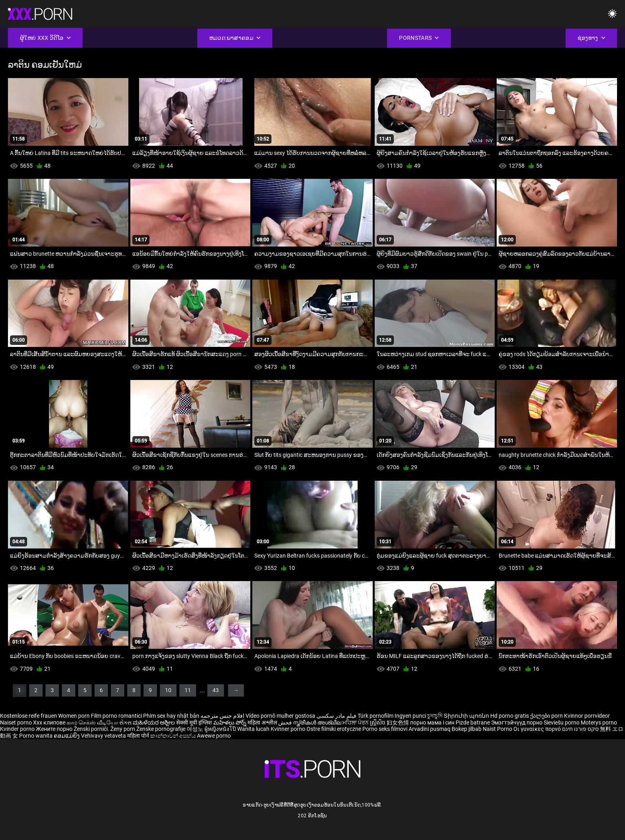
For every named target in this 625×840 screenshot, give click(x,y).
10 (168, 690)
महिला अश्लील (263, 723)
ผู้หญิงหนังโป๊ (221, 729)
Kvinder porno (18, 729)
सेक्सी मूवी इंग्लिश (194, 723)
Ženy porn (123, 729)
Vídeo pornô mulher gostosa (280, 716)
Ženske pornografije (161, 729)
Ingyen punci (410, 716)
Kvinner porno (289, 729)
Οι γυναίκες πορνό (538, 729)
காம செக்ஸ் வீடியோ (92, 723)
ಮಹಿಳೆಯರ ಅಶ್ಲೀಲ (154, 723)
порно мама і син (432, 723)
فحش (286, 723)
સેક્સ (125, 723)
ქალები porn (547, 716)
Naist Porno (498, 729)
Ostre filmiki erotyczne (334, 729)
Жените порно (55, 729)
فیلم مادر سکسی (336, 716)
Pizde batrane (473, 723)
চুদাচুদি (435, 716)
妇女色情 (398, 723)
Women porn (75, 716)
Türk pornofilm (375, 716)
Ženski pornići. (92, 729)
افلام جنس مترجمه (222, 716)
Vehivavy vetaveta (104, 736)
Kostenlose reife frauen (28, 716)
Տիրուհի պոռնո (467, 716)
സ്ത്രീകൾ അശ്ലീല (318, 723)
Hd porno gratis (510, 716)
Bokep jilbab (467, 729)
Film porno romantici (116, 716)
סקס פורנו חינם (580, 729)
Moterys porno (599, 723)
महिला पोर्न (139, 736)
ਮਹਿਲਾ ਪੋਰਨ (356, 723)
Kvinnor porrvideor (587, 716)
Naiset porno (17, 723)
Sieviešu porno (562, 723)
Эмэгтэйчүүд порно (517, 723)
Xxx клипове (49, 723)
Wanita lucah (254, 729)
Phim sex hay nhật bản (171, 716)
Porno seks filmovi (385, 729)
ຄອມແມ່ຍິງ (67, 736)
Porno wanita (36, 736)
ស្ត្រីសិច (378, 723)
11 (188, 690)
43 (216, 690)
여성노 (196, 729)
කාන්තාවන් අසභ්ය (174, 736)
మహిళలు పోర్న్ (230, 723)
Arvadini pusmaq (430, 729)
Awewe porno (214, 736)
